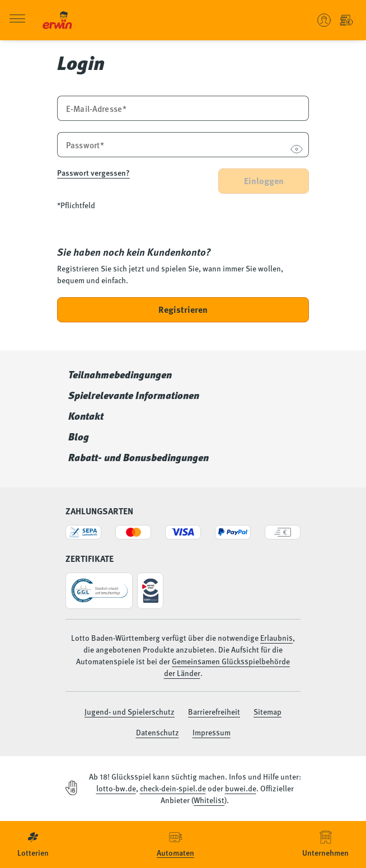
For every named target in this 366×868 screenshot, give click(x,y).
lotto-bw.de (116, 788)
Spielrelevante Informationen (134, 395)
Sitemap (268, 711)
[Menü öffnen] (17, 20)
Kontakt (86, 416)
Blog (79, 437)
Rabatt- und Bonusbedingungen (139, 457)
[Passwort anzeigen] (296, 150)
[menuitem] (33, 844)
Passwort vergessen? (93, 172)
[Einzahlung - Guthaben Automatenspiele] (346, 20)
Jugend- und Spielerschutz (130, 711)
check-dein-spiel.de (173, 788)
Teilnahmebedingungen (120, 374)
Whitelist (209, 800)
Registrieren (183, 309)
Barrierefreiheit (214, 711)
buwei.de (241, 788)
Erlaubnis (276, 637)
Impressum (212, 732)
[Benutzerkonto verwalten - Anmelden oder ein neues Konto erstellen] (324, 20)
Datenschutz (158, 732)
